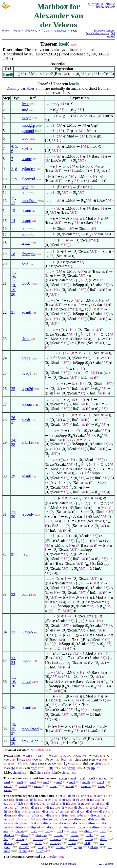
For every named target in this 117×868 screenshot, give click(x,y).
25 (13, 389)
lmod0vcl (29, 201)
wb (51, 756)
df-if (89, 811)
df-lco (40, 851)
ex (23, 554)
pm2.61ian (30, 741)
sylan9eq (29, 169)
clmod (17, 773)
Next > (110, 4)
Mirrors (6, 31)
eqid (25, 187)
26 (13, 418)
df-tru (19, 800)
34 (13, 663)
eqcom (27, 404)
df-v (64, 808)
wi (39, 756)
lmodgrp (28, 125)
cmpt (7, 763)
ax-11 (101, 782)
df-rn (92, 823)
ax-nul (69, 786)
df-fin (39, 843)
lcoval (26, 682)
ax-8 (59, 782)
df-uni (50, 815)
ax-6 (33, 782)
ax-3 (92, 778)
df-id (32, 819)
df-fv (103, 831)
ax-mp (63, 778)
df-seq (72, 843)
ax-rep (38, 786)
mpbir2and (30, 729)
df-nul (75, 811)
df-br (80, 815)
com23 (27, 594)
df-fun (20, 831)
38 (13, 743)
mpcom (27, 660)
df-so (78, 819)
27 (13, 422)
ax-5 (20, 782)
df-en (24, 843)
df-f (47, 831)
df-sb (76, 800)
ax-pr (101, 786)
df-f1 (60, 831)
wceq (96, 756)
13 (13, 211)
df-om (75, 835)
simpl (26, 339)
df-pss (60, 811)
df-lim (81, 827)
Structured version (104, 31)
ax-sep (54, 786)
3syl (25, 148)
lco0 (25, 138)
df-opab (95, 815)
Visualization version (98, 33)
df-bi (59, 796)
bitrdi (26, 420)
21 (13, 312)
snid (25, 110)
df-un (18, 811)
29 (13, 476)
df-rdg (89, 839)
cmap (72, 763)
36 (13, 707)
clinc (40, 773)
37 (13, 733)
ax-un (8, 790)
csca (34, 768)
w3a (79, 756)
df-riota (9, 835)
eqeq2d (27, 389)
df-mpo (58, 835)
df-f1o (88, 831)
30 (13, 517)
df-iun (65, 815)
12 (13, 203)
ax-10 (86, 782)
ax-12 (8, 786)
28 (13, 445)
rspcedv (28, 514)
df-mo (90, 800)
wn (28, 756)
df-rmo (19, 808)
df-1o (104, 839)
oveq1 (26, 373)
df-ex (48, 800)
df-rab (50, 808)
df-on (66, 827)
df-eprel (48, 819)
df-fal (34, 800)
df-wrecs (56, 839)
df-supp (20, 839)
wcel (7, 759)
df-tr (19, 819)
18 (13, 254)
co (54, 763)
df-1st (90, 835)
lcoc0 (26, 283)
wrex (22, 759)
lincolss (52, 857)
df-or (84, 796)
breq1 (26, 358)
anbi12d (28, 442)
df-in (32, 811)
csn (64, 759)
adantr (26, 159)
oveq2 (26, 118)
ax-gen (103, 778)
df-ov (25, 835)
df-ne (81, 804)
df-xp (18, 823)
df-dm (77, 823)
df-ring (95, 847)
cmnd (72, 768)
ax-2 (83, 778)
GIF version (111, 35)
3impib (27, 632)
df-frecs (38, 839)
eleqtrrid (28, 179)
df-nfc (66, 804)
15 (13, 724)
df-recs (73, 839)
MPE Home (31, 31)
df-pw (103, 811)
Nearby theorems (106, 7)
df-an (71, 796)
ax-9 (72, 782)
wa (65, 756)
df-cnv (47, 823)
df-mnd (60, 847)
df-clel (51, 804)
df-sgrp (43, 847)
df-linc (23, 851)
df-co (62, 823)
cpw (51, 759)
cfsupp (99, 763)
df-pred (35, 827)
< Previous (95, 4)
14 (13, 221)
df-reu (35, 808)
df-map (9, 843)
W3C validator (107, 864)
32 (13, 594)
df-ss (45, 811)
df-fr (91, 819)
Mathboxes (60, 31)
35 (13, 729)
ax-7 (46, 782)
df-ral (95, 804)
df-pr (21, 815)
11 (13, 198)
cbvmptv (28, 254)
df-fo (74, 831)
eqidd (26, 243)
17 (13, 281)
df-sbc (78, 808)
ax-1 (73, 778)
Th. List (46, 31)
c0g (51, 768)
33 (13, 632)
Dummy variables (20, 88)
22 (13, 658)
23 (13, 512)
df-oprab (41, 835)
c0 (36, 759)
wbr (99, 759)
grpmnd (28, 131)
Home (17, 31)
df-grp (78, 847)
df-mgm (24, 847)
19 (13, 290)
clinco (66, 773)
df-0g (88, 843)
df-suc (96, 827)
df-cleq (35, 804)
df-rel (32, 823)
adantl (26, 221)
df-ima (19, 827)
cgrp (92, 768)
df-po (63, 819)
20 (13, 294)
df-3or (98, 796)
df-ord (51, 827)
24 (13, 440)
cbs (13, 768)
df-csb (94, 808)
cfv (20, 763)
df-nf (62, 800)
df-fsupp (55, 843)
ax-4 (7, 782)
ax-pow (86, 786)
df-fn (34, 831)
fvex (25, 104)
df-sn (8, 815)
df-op (35, 815)
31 (13, 554)
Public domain (68, 864)
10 (13, 739)
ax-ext (23, 786)
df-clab (18, 804)
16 (13, 277)
